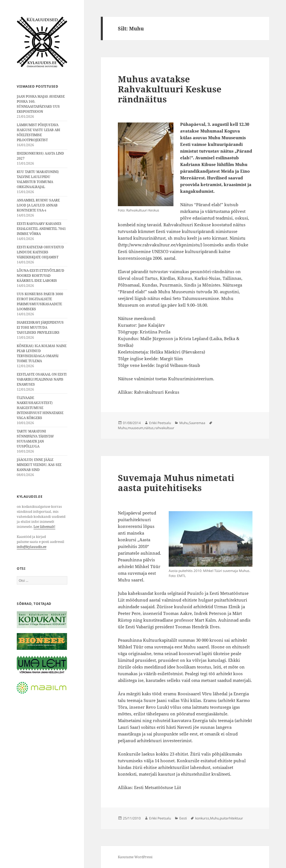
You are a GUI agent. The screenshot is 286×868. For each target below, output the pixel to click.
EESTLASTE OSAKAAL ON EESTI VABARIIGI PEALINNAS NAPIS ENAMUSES (42, 379)
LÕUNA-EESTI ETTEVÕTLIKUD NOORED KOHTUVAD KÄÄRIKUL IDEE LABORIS (40, 276)
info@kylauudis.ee (32, 547)
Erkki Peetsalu (160, 423)
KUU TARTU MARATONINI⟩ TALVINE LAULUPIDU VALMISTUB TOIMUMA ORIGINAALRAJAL (38, 179)
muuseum (135, 428)
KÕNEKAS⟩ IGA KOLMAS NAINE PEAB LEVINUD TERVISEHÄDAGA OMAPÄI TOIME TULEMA (42, 353)
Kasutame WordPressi (135, 857)
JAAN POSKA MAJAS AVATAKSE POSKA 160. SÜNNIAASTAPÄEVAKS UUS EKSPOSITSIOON (41, 104)
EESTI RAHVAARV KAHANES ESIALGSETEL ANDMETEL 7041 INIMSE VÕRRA (41, 229)
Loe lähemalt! (44, 527)
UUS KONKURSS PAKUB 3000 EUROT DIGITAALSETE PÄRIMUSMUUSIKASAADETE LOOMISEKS (40, 301)
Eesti (183, 818)
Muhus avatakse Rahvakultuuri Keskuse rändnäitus (170, 89)
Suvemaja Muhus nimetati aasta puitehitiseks (176, 483)
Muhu (184, 423)
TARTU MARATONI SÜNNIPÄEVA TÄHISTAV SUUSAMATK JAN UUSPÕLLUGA (35, 439)
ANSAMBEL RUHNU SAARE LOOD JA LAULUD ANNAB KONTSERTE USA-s (38, 205)
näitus (149, 428)
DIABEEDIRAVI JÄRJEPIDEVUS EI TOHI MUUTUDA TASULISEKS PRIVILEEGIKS (40, 327)
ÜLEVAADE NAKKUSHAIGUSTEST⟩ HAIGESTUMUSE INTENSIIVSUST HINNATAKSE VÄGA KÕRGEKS (40, 408)
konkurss (202, 818)
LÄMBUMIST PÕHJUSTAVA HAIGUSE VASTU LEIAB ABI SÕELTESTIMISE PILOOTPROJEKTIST (38, 132)
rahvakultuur (164, 428)
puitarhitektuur (231, 818)
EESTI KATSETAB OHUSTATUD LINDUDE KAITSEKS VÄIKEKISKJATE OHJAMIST (40, 252)
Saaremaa (197, 423)
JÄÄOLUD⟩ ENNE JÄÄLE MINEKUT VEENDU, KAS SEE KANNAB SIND (39, 465)
